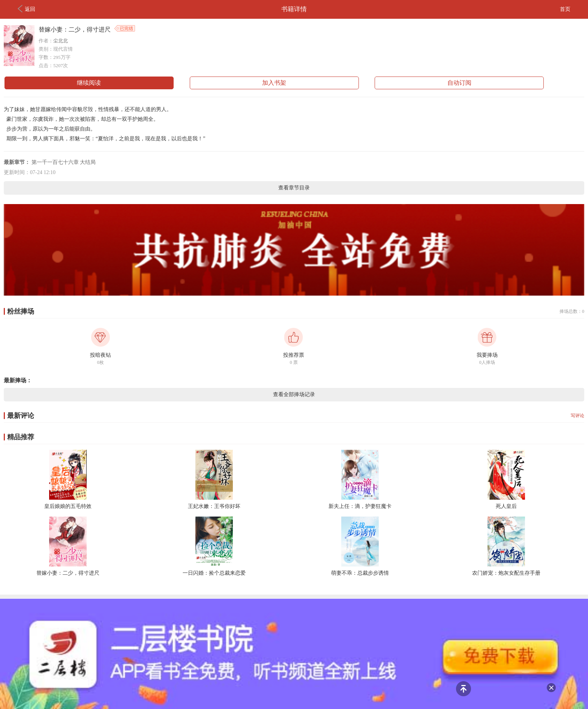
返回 (26, 9)
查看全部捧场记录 (294, 394)
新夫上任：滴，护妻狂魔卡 (360, 506)
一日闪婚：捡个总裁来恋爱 (214, 573)
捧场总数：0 (572, 311)
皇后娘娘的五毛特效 (68, 506)
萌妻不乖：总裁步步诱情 (360, 573)
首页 (565, 9)
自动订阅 (459, 83)
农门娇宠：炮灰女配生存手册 (506, 573)
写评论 (577, 416)
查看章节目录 (294, 188)
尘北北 (61, 41)
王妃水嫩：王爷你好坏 (214, 506)
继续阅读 (89, 83)
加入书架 (274, 83)
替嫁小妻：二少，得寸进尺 (68, 573)
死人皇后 (506, 506)
